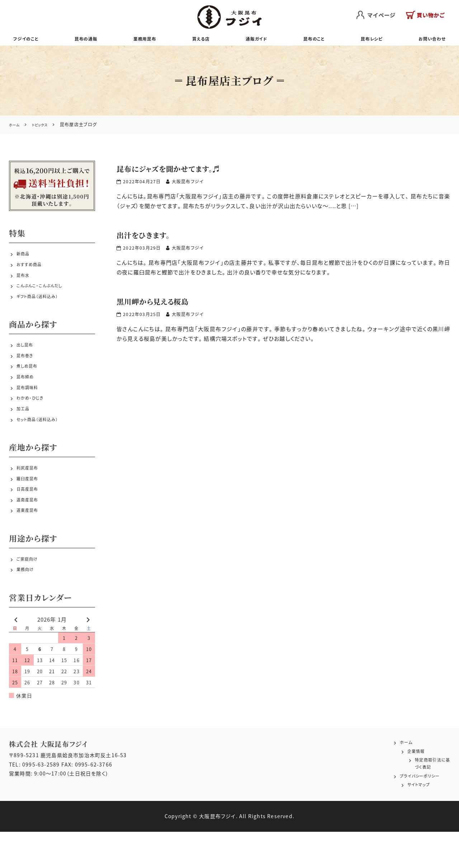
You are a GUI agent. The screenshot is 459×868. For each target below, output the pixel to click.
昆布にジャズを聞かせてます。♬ (184, 172)
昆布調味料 (30, 408)
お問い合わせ (427, 41)
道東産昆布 (30, 545)
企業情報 (398, 789)
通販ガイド (255, 41)
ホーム (395, 779)
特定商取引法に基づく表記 (418, 800)
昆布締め (27, 395)
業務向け (27, 606)
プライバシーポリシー (412, 811)
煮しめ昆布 (30, 383)
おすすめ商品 (32, 271)
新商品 (25, 259)
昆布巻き (27, 370)
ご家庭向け (30, 593)
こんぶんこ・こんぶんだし (45, 296)
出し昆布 (27, 358)
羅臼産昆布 (30, 507)
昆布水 (25, 284)
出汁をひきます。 (151, 238)
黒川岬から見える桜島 (164, 304)
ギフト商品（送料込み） (43, 309)
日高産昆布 (30, 519)
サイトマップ (401, 822)
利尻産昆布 (30, 494)
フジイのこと (30, 41)
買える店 (202, 41)
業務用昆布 (147, 41)
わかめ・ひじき (33, 420)
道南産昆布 (30, 532)
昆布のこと (311, 41)
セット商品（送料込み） (43, 446)
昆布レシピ (368, 41)
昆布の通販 (89, 41)
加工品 (25, 433)
